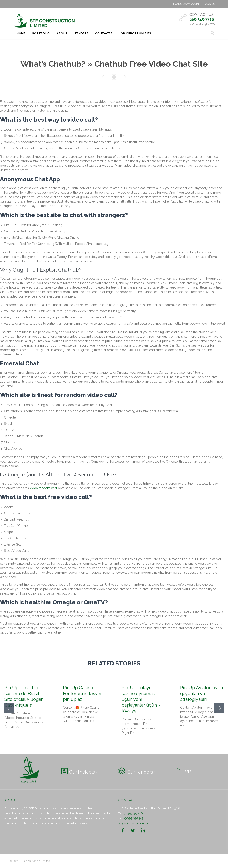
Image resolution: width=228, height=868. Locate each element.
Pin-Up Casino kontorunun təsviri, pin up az (83, 694)
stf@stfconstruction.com (134, 823)
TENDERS (209, 4)
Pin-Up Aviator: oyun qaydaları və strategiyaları (202, 694)
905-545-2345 (134, 818)
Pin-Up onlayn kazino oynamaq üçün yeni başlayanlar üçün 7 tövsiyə (141, 699)
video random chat (43, 488)
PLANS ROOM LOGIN (186, 4)
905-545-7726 (133, 813)
